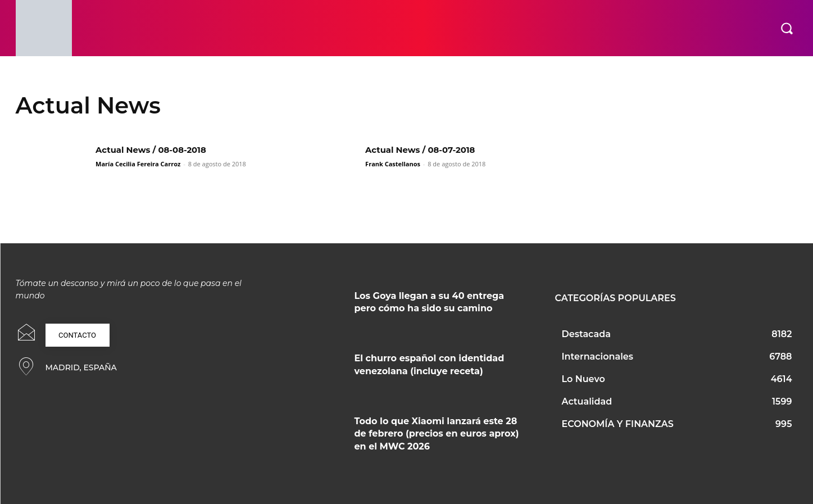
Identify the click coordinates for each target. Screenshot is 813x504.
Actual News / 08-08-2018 (155, 150)
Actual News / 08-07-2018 (424, 150)
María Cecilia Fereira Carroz (138, 164)
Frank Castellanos (393, 164)
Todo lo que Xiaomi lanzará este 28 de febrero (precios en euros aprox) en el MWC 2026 (437, 434)
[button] (787, 28)
